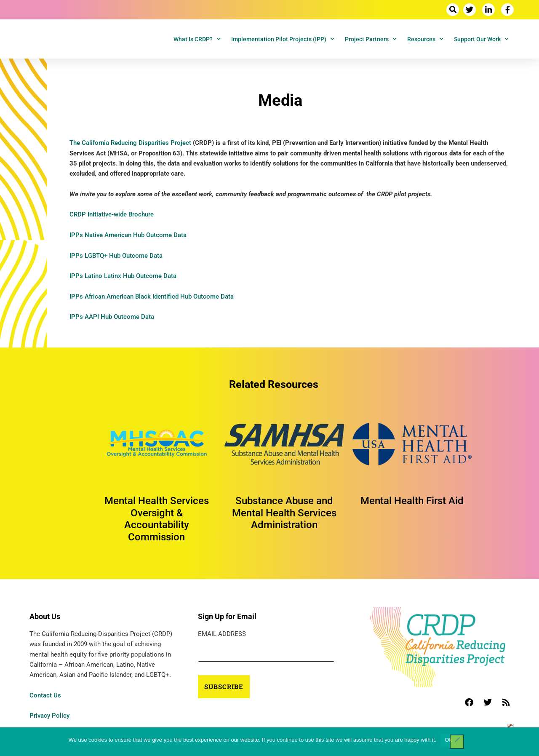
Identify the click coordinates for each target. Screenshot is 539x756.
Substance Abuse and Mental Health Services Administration (284, 513)
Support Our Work (481, 39)
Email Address (222, 634)
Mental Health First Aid (412, 501)
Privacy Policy (49, 716)
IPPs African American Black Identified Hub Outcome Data (152, 297)
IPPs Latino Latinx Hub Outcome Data (123, 276)
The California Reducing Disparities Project (130, 143)
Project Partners (371, 39)
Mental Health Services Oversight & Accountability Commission (157, 519)
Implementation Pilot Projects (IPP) (283, 39)
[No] (457, 742)
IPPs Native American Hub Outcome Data (128, 235)
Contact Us (45, 695)
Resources (425, 39)
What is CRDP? (197, 39)
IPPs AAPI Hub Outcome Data (112, 317)
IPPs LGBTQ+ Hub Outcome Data (116, 256)
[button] (453, 10)
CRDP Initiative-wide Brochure (112, 214)
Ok (448, 740)
